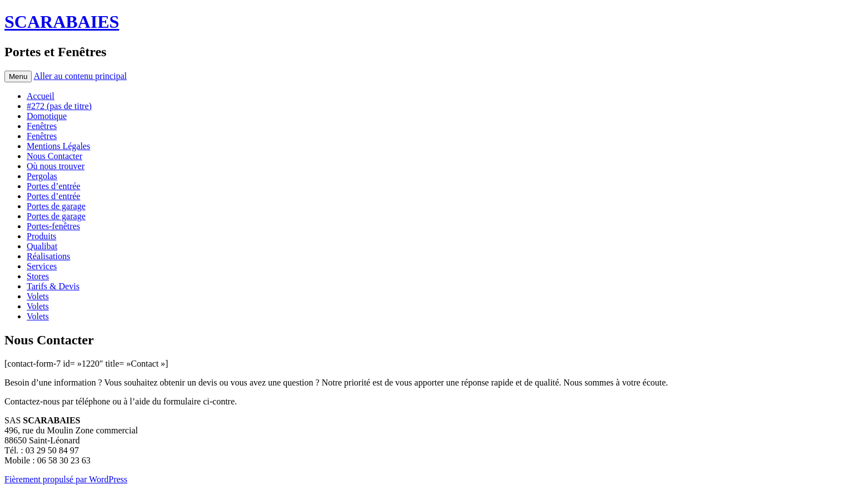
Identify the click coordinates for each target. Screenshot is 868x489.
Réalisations (48, 256)
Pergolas (42, 176)
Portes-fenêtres (53, 226)
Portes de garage (56, 206)
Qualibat (42, 246)
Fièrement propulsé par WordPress (66, 479)
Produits (41, 236)
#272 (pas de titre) (59, 106)
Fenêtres (42, 126)
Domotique (47, 116)
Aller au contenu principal (80, 76)
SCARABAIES (62, 22)
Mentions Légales (58, 146)
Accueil (41, 96)
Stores (38, 276)
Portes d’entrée (53, 186)
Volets (38, 296)
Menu (18, 76)
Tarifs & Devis (53, 286)
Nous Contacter (54, 156)
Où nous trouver (56, 166)
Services (42, 266)
